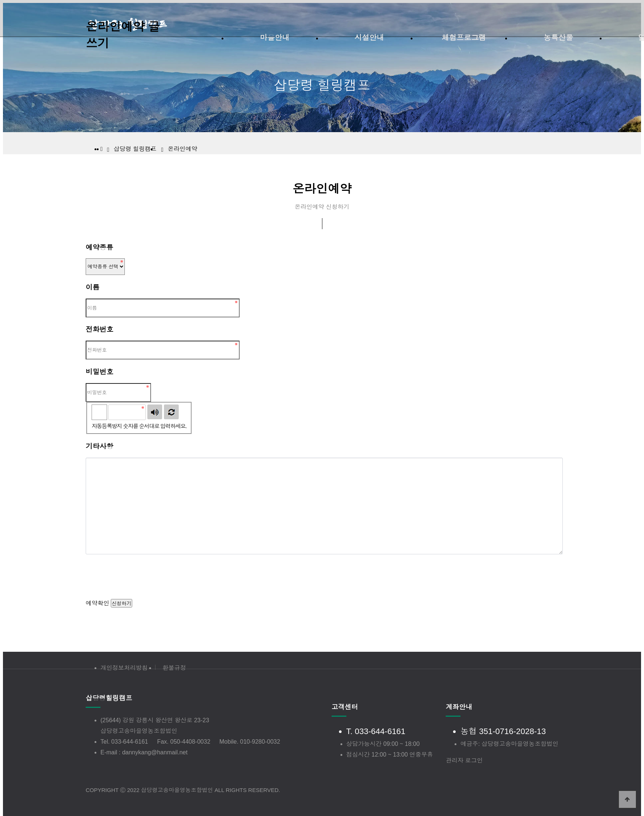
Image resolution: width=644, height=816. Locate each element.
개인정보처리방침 (124, 668)
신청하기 (121, 604)
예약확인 (97, 603)
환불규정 (174, 668)
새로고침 (171, 412)
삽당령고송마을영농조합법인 (139, 731)
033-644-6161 (130, 742)
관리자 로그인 (464, 760)
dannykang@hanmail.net (155, 752)
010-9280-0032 (260, 742)
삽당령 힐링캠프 (135, 149)
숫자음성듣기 (155, 412)
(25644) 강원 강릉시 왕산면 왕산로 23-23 (155, 720)
